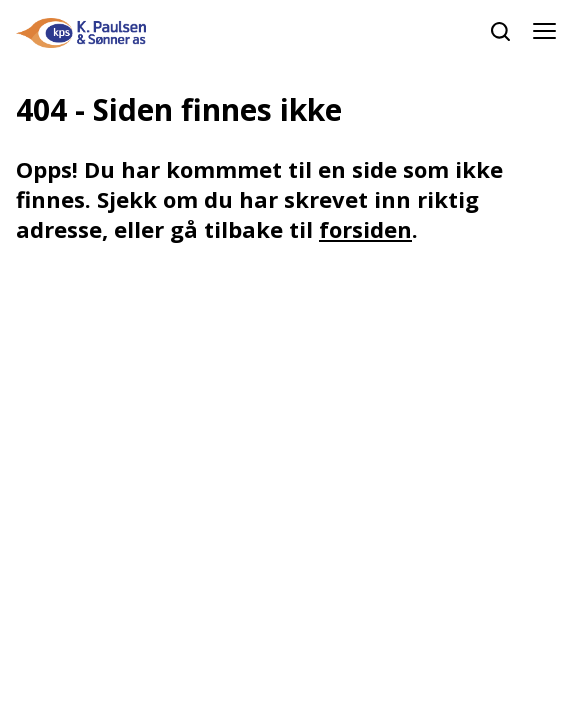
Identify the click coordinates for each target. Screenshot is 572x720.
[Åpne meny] (544, 33)
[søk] (500, 31)
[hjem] (81, 31)
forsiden (365, 229)
